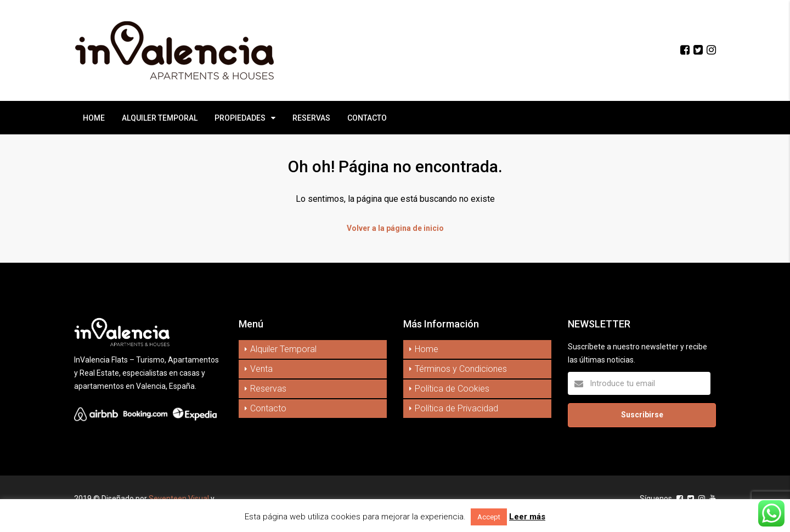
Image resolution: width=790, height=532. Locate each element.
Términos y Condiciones (461, 369)
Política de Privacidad (456, 408)
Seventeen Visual (179, 499)
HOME (94, 118)
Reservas (268, 389)
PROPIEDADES (240, 118)
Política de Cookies (452, 389)
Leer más (527, 517)
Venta (261, 369)
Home (427, 349)
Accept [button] (489, 517)
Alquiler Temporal (283, 349)
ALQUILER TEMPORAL (160, 118)
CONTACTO (367, 118)
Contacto (268, 408)
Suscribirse (642, 415)
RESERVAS (311, 118)
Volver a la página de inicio (395, 228)
